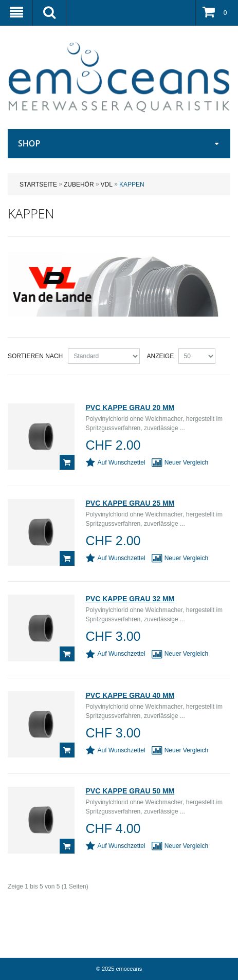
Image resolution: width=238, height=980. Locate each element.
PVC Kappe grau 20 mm (130, 408)
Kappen (132, 184)
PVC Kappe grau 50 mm (130, 791)
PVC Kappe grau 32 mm (130, 599)
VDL (107, 184)
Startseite (38, 184)
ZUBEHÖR (79, 184)
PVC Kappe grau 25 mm (130, 503)
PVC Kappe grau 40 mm (130, 695)
